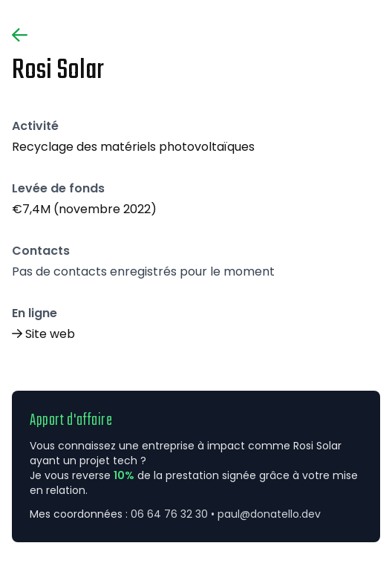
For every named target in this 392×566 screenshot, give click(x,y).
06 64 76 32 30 (169, 514)
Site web (50, 334)
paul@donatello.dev (269, 514)
